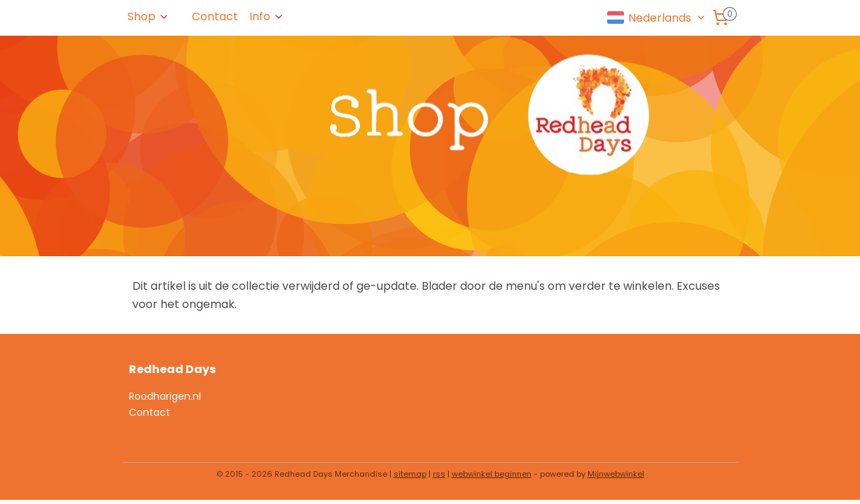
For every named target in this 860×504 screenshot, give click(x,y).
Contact (215, 16)
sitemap (410, 474)
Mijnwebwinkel (616, 474)
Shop (148, 16)
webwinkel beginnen (492, 474)
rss (439, 474)
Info (267, 16)
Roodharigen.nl (165, 396)
